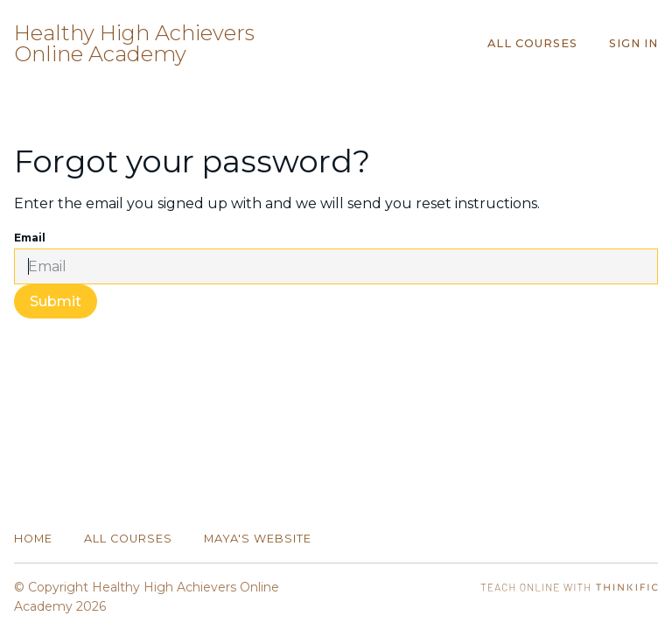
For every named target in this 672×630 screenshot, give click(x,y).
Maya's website (258, 539)
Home (33, 539)
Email (30, 238)
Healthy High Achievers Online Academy (134, 44)
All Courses (532, 43)
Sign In (633, 43)
